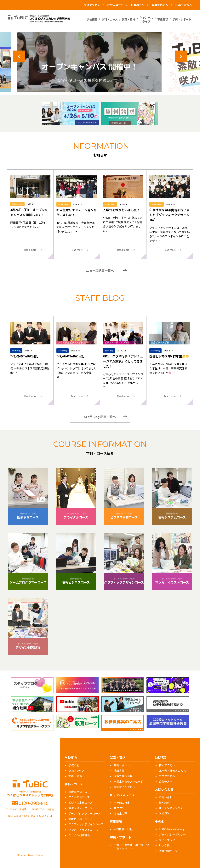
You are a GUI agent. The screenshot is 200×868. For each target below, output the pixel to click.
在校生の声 (120, 813)
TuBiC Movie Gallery (172, 829)
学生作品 (119, 808)
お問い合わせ (167, 797)
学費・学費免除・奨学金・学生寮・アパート (131, 847)
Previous (19, 56)
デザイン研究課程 (79, 835)
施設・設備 (75, 776)
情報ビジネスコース (80, 819)
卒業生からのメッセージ (129, 781)
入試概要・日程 (123, 829)
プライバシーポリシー (172, 835)
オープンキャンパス (171, 808)
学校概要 (74, 765)
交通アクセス (76, 771)
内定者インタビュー (126, 787)
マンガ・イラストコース (83, 830)
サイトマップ (167, 840)
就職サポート (122, 765)
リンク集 (164, 845)
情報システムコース (80, 808)
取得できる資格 (123, 776)
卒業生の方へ (167, 776)
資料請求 (164, 803)
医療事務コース (78, 792)
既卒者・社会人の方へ (172, 771)
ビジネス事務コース (80, 803)
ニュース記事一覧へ (100, 270)
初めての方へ (184, 5)
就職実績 (119, 771)
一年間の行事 (122, 803)
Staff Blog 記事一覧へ (100, 417)
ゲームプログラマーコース (84, 813)
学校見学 (164, 813)
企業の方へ (166, 781)
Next (181, 56)
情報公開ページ (168, 851)
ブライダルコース (79, 797)
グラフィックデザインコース (86, 824)
